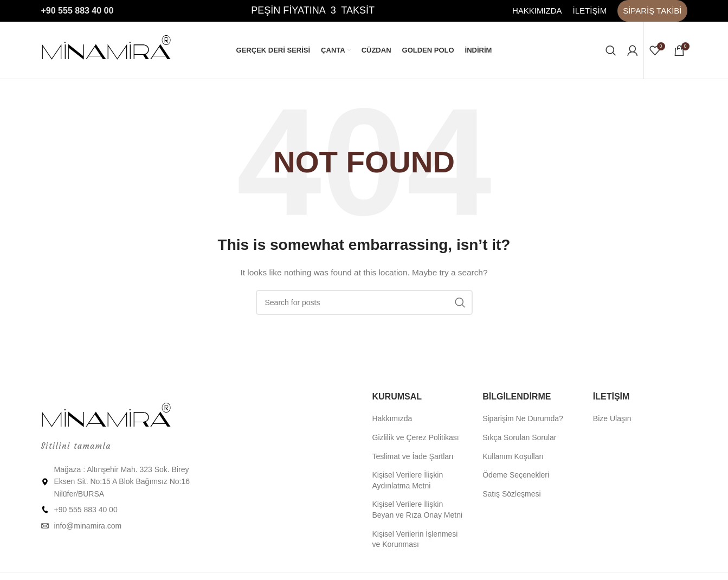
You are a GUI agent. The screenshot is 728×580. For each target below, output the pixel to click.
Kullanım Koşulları (513, 456)
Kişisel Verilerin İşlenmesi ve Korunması (415, 539)
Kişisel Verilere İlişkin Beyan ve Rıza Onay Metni (418, 510)
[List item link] (116, 510)
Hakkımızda (392, 418)
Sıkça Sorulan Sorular (519, 437)
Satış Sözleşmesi (511, 494)
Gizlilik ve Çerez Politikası (416, 437)
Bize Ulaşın (612, 418)
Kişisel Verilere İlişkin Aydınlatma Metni (408, 480)
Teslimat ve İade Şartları (413, 456)
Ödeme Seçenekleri (516, 475)
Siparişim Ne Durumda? (523, 418)
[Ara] (611, 50)
